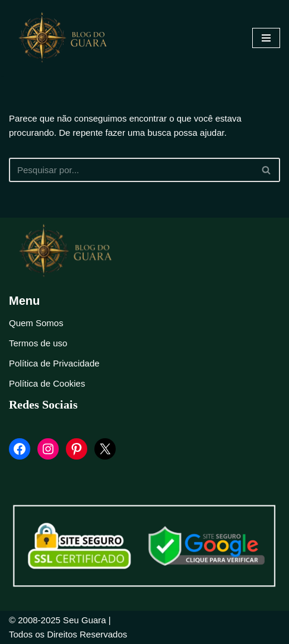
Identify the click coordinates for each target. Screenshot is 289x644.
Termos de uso (38, 343)
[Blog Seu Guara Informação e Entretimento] (68, 38)
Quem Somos (36, 323)
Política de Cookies (47, 383)
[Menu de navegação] (266, 38)
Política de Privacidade (54, 363)
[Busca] (131, 170)
